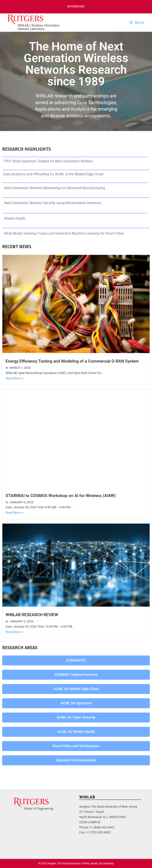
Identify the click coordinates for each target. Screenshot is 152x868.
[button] (76, 660)
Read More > (15, 378)
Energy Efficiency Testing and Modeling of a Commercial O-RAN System (72, 361)
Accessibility (107, 863)
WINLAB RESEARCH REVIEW (32, 615)
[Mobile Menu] (137, 23)
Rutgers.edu (76, 6)
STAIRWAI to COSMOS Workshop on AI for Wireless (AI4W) (61, 496)
